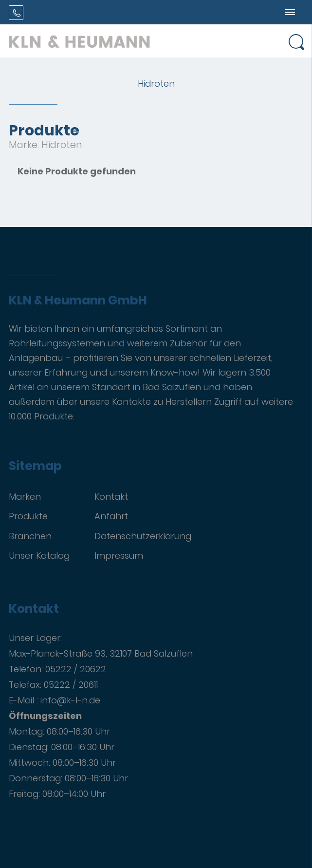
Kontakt (111, 497)
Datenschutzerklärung (143, 536)
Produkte (28, 516)
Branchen (30, 536)
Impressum (119, 556)
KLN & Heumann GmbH (78, 301)
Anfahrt (111, 516)
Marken (25, 497)
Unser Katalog (39, 556)
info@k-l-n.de (70, 700)
